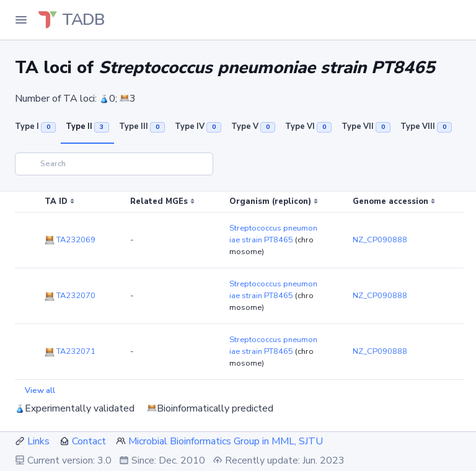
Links (38, 441)
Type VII (366, 126)
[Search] (114, 164)
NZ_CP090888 (380, 240)
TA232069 (70, 240)
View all (40, 390)
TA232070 (70, 296)
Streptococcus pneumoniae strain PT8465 (273, 234)
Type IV (198, 126)
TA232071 (70, 351)
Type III (142, 126)
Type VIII (426, 126)
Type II (87, 126)
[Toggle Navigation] (21, 20)
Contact (89, 441)
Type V (253, 126)
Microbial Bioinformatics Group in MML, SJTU (226, 441)
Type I (35, 126)
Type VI (308, 126)
